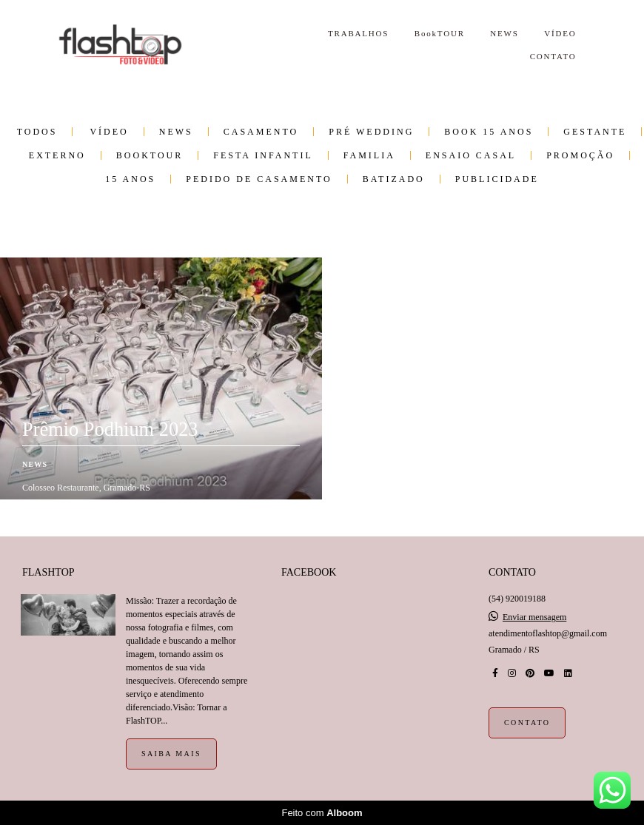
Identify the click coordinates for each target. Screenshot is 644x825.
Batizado (394, 179)
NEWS (504, 33)
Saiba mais (171, 754)
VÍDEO (560, 33)
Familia (369, 155)
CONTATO (553, 56)
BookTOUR (440, 33)
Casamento (261, 132)
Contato (527, 723)
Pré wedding (371, 132)
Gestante (595, 132)
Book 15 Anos (489, 132)
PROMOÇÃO (580, 155)
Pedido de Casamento (259, 179)
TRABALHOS (358, 33)
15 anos (130, 179)
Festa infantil (263, 155)
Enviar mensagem (534, 617)
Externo (57, 155)
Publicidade (497, 179)
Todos (37, 132)
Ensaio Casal (471, 155)
